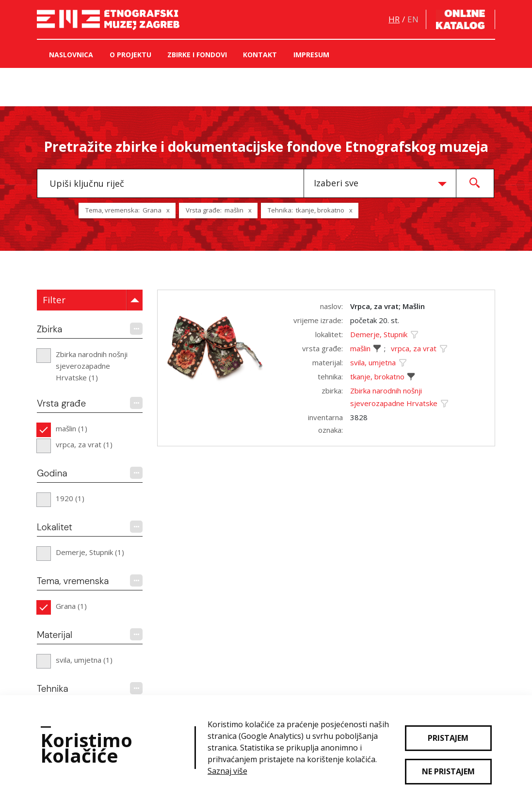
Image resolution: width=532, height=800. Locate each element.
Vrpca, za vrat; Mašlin (387, 306)
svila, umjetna (373, 362)
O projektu (130, 55)
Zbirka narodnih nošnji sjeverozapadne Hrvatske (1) (92, 366)
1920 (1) (70, 498)
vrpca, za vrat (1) (84, 444)
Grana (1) (71, 606)
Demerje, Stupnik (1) (90, 552)
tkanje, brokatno (377, 376)
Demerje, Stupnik (379, 334)
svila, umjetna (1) (84, 660)
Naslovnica (71, 55)
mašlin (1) (72, 428)
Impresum (311, 55)
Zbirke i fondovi (197, 55)
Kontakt (260, 55)
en (413, 19)
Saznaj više (227, 771)
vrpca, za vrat (414, 348)
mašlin (360, 348)
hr (394, 19)
